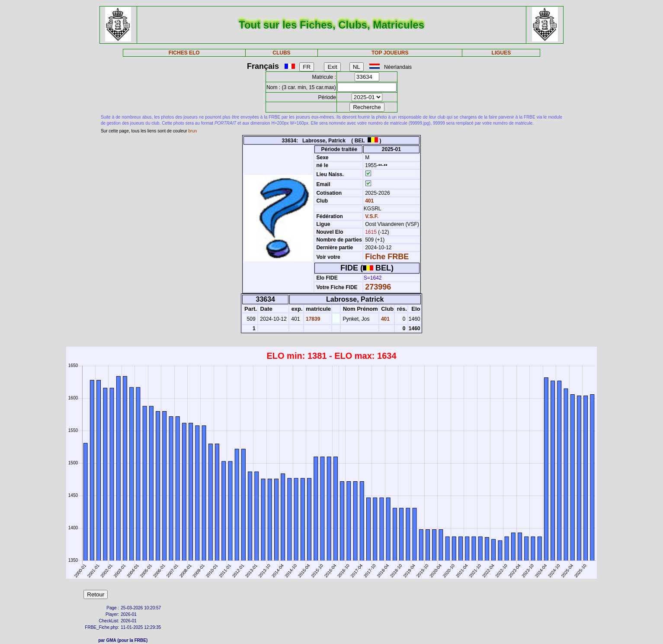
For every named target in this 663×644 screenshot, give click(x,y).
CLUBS (281, 53)
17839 (312, 319)
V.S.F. (372, 216)
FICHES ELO (184, 53)
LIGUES (501, 53)
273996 (378, 287)
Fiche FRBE (387, 257)
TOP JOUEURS (390, 53)
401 (369, 201)
